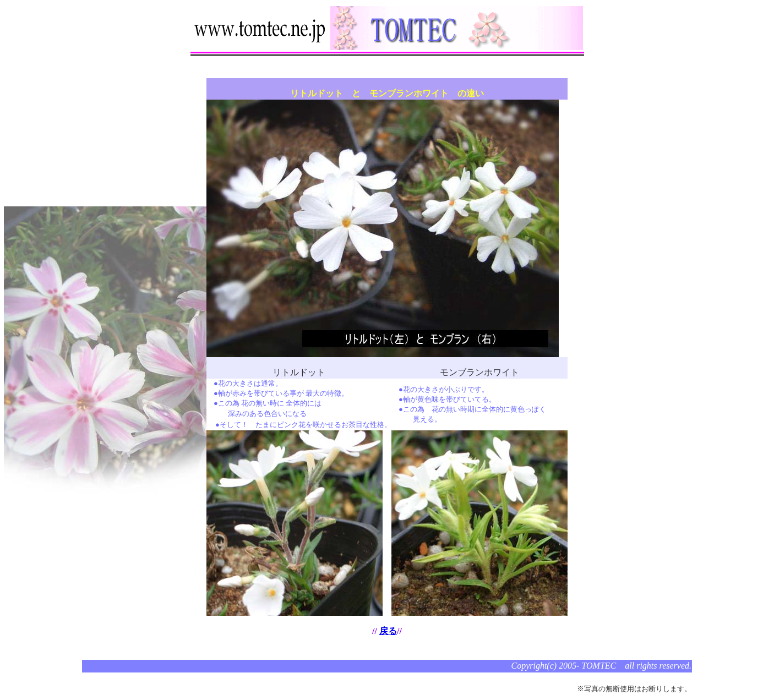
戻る (388, 631)
